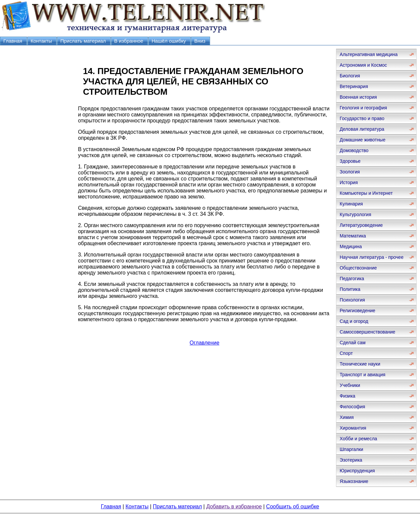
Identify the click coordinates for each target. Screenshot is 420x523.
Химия (347, 417)
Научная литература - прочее (371, 257)
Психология (352, 300)
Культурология (355, 214)
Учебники (350, 385)
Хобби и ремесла (358, 439)
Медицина (351, 246)
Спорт (346, 353)
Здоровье (350, 161)
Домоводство (354, 150)
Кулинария (351, 204)
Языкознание (354, 481)
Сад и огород (354, 321)
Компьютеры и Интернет (366, 193)
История (349, 182)
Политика (350, 289)
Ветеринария (354, 86)
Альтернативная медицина (369, 54)
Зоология (350, 172)
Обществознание (358, 268)
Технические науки (360, 364)
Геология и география (363, 108)
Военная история (358, 97)
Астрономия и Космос (363, 65)
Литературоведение (361, 225)
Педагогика (352, 279)
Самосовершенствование (367, 332)
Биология (350, 76)
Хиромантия (353, 428)
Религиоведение (357, 311)
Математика (353, 236)
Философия (352, 407)
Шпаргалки (351, 449)
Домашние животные (362, 140)
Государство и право (362, 118)
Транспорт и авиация (362, 375)
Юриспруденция (357, 471)
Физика (347, 396)
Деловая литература (362, 129)
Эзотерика (351, 460)
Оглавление (204, 343)
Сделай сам (353, 343)
